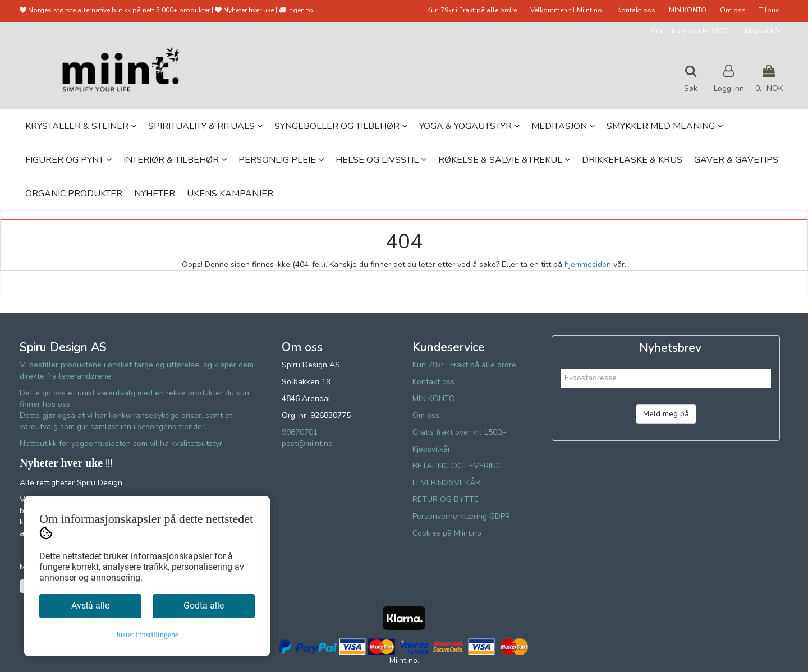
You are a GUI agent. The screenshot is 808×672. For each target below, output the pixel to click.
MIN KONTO (688, 10)
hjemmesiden (588, 264)
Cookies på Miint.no (447, 533)
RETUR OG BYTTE (446, 500)
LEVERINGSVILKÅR (446, 483)
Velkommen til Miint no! (567, 10)
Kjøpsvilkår (762, 31)
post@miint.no (307, 443)
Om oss (733, 10)
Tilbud (770, 10)
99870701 (300, 432)
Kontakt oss (636, 10)
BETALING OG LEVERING (457, 466)
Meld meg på (666, 414)
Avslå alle (90, 606)
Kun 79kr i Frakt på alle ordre (472, 10)
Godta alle (204, 606)
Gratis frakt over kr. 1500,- (691, 31)
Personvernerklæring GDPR (461, 516)
